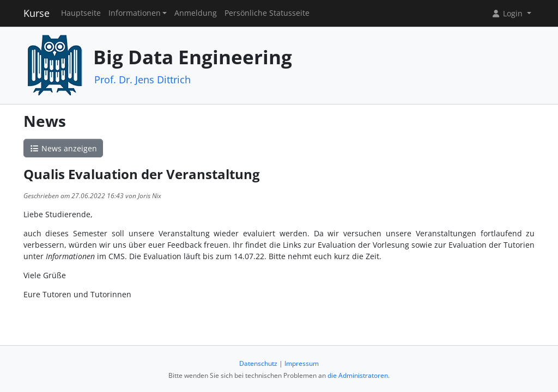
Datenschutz (258, 363)
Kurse (37, 13)
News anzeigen (63, 148)
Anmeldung (196, 13)
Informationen (135, 13)
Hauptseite (81, 13)
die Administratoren (358, 375)
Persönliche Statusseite (267, 13)
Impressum (302, 363)
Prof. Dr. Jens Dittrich (142, 79)
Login (508, 13)
